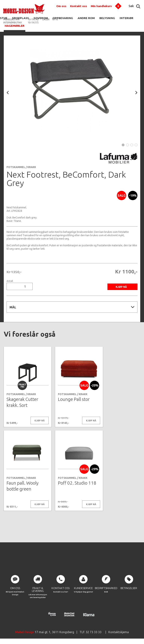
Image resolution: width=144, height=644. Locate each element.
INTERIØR (126, 18)
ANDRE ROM (86, 18)
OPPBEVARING (63, 18)
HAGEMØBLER (15, 26)
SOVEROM (41, 18)
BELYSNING (107, 18)
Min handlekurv (101, 6)
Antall (10, 281)
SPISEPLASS (20, 18)
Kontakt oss (79, 6)
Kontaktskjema (119, 633)
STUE (4, 18)
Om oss (61, 6)
